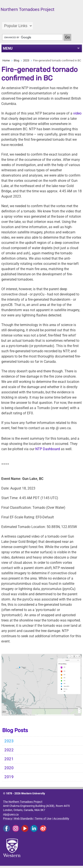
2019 (9, 777)
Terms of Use (43, 819)
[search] (32, 37)
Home (6, 60)
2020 (9, 768)
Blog (16, 60)
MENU (8, 48)
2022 (9, 750)
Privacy (8, 819)
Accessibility (61, 819)
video (77, 113)
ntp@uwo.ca (11, 814)
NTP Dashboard (48, 449)
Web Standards (23, 819)
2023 (26, 60)
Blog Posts (15, 730)
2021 (9, 759)
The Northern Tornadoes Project (23, 802)
